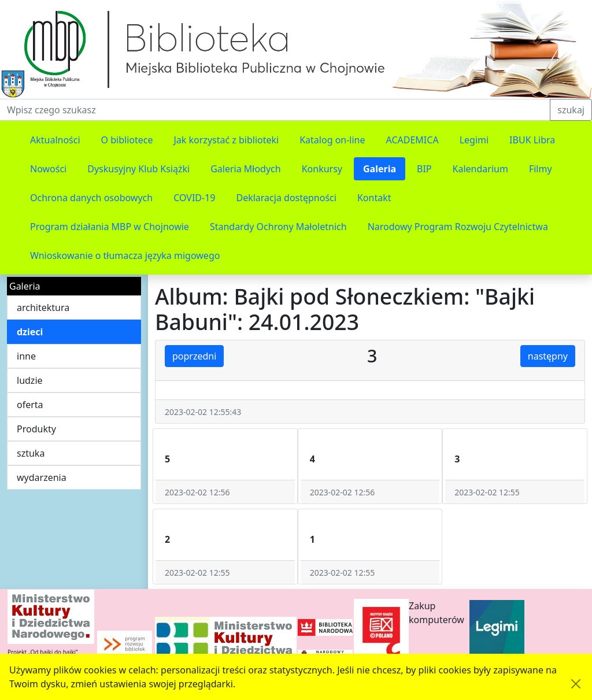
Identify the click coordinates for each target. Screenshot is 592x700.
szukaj (571, 110)
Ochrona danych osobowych (91, 198)
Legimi (474, 140)
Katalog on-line (332, 140)
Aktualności (55, 140)
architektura (43, 308)
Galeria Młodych (246, 169)
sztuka (31, 453)
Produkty (36, 429)
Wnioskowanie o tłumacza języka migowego (125, 255)
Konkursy (322, 169)
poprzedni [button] (194, 356)
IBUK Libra (532, 140)
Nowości (48, 169)
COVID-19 (194, 198)
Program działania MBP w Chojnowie (110, 227)
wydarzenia (42, 477)
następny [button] (548, 356)
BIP (424, 169)
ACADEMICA (412, 140)
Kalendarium (480, 169)
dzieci (30, 332)
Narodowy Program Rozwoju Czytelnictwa (458, 227)
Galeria (380, 169)
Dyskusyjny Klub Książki (138, 169)
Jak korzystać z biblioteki (226, 140)
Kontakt (374, 198)
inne (26, 356)
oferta (30, 405)
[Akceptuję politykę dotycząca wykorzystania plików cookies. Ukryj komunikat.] (576, 684)
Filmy (541, 169)
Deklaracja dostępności (286, 198)
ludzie (30, 380)
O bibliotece (127, 140)
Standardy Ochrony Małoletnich (278, 227)
